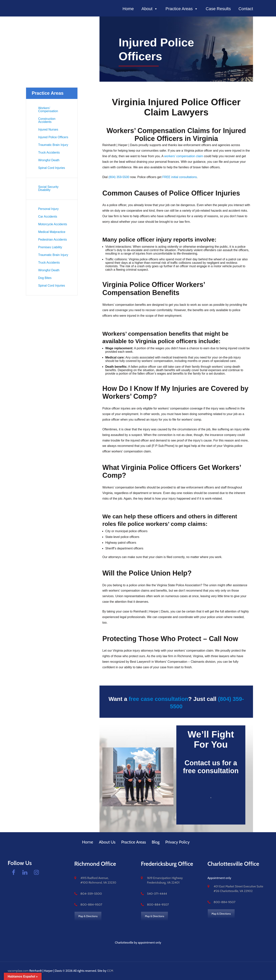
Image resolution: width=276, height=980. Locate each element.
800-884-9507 (91, 905)
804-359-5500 (91, 893)
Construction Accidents (47, 120)
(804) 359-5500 (119, 177)
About (150, 9)
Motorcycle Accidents (53, 224)
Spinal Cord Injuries (52, 168)
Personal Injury (48, 209)
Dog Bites (45, 278)
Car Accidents (48, 217)
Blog (156, 842)
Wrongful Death (49, 160)
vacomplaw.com (18, 971)
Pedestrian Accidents (52, 240)
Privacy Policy (178, 842)
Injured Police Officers (53, 137)
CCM (110, 971)
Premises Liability (50, 247)
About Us (107, 842)
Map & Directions (88, 916)
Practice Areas (182, 9)
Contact (246, 9)
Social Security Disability (48, 188)
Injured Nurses (48, 129)
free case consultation (158, 699)
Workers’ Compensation (48, 110)
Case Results (218, 9)
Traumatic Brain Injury (53, 145)
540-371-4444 (157, 893)
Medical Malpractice (52, 232)
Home (128, 9)
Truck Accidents (49, 153)
